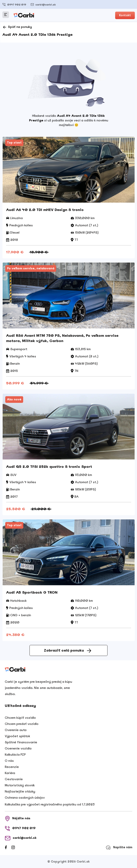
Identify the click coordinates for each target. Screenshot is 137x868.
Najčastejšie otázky (20, 791)
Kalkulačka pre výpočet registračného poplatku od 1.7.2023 (50, 804)
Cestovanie (14, 779)
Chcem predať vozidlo (22, 724)
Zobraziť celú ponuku (68, 650)
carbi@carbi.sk (43, 5)
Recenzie (12, 767)
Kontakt (125, 15)
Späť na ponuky (17, 27)
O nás (9, 761)
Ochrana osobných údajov (25, 798)
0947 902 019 (14, 5)
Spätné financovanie (21, 742)
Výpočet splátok (17, 736)
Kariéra (10, 773)
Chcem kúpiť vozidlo (20, 718)
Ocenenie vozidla (18, 748)
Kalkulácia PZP (15, 755)
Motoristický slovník (20, 785)
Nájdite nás (18, 819)
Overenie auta (16, 730)
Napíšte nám (119, 847)
